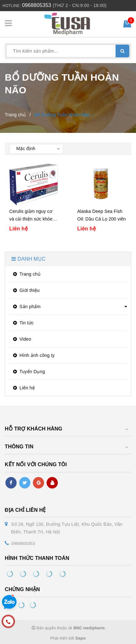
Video (21, 339)
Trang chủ (26, 274)
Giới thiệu (26, 290)
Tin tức (23, 323)
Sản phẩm (26, 307)
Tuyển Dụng (28, 372)
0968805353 (37, 5)
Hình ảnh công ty (33, 355)
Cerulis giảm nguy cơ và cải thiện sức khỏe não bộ (31, 219)
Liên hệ (23, 388)
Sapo (81, 638)
